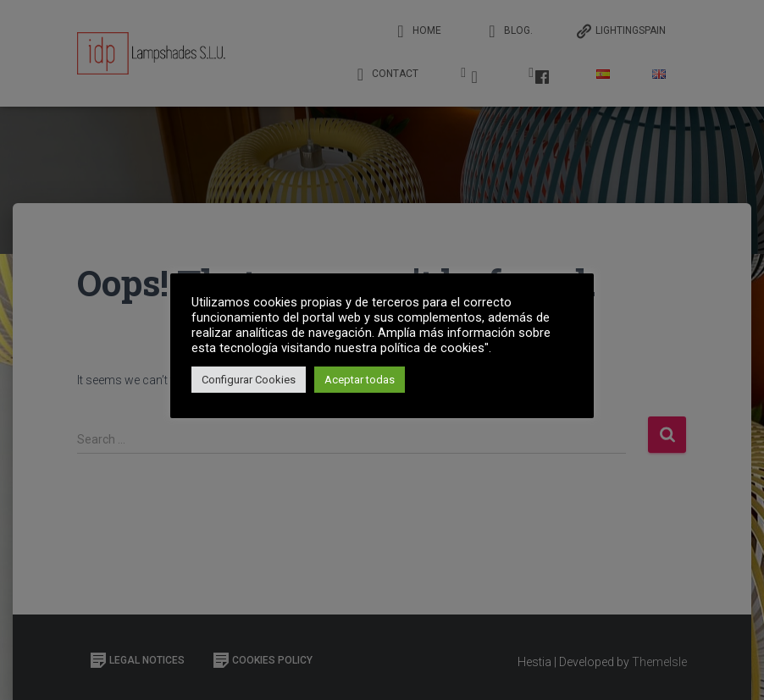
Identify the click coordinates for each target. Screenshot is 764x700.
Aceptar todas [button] (360, 380)
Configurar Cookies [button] (249, 380)
